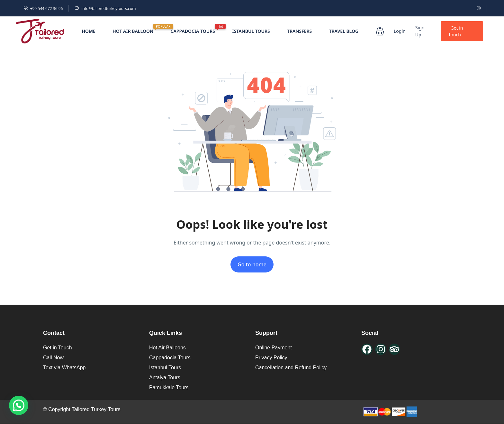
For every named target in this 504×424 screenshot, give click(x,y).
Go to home (252, 264)
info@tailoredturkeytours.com (105, 9)
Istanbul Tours (165, 368)
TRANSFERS (299, 31)
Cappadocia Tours (170, 358)
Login (400, 31)
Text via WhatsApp (64, 368)
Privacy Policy (271, 358)
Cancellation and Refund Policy (291, 368)
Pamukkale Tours (169, 387)
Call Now (53, 358)
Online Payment (274, 348)
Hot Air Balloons (167, 348)
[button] (380, 31)
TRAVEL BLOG (344, 31)
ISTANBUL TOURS (251, 31)
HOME (88, 31)
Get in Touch (58, 348)
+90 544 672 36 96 (43, 9)
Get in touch (456, 31)
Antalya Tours (165, 378)
